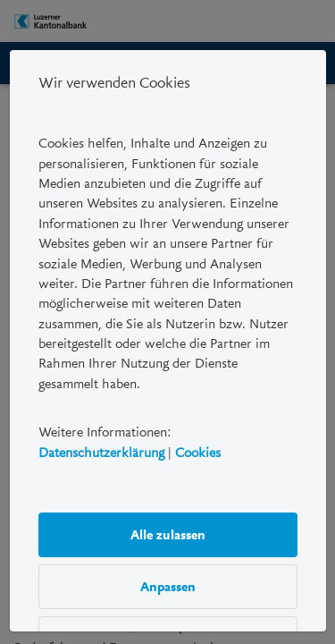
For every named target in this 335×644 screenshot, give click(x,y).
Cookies (198, 453)
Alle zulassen (168, 535)
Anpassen (168, 587)
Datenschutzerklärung (101, 453)
